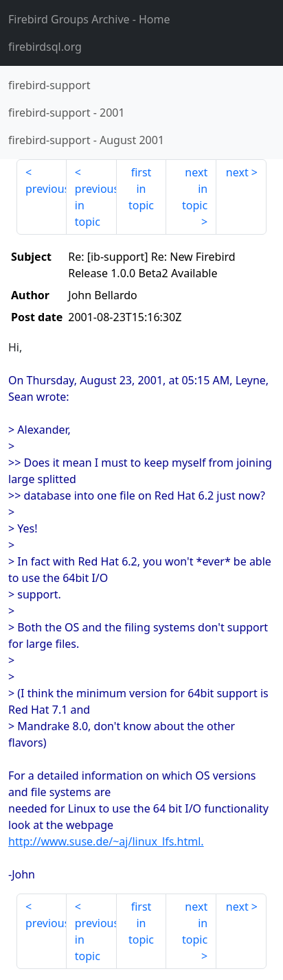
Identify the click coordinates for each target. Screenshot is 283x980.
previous (46, 189)
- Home (89, 19)
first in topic (141, 189)
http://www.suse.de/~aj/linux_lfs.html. (106, 841)
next (237, 172)
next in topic (195, 189)
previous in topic (96, 205)
